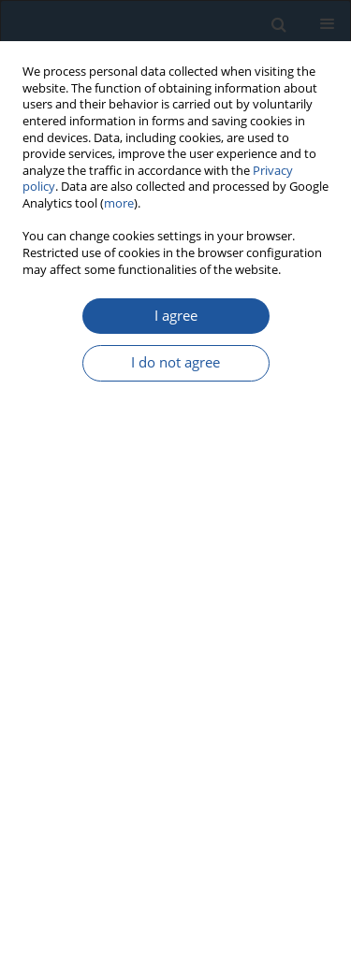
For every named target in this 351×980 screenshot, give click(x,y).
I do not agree (175, 362)
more (119, 203)
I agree (176, 316)
